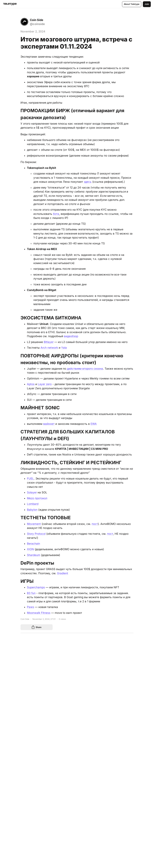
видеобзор (71, 336)
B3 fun (31, 593)
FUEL (30, 478)
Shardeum (34, 555)
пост (95, 524)
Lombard (33, 504)
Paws (31, 607)
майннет (49, 424)
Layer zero (45, 384)
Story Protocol (36, 533)
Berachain (33, 543)
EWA (94, 424)
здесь (88, 182)
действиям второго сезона (85, 368)
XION (30, 549)
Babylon (32, 510)
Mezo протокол (37, 498)
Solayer (32, 492)
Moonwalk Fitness (39, 613)
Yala (64, 348)
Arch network (49, 348)
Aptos (31, 384)
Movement (34, 524)
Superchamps (36, 587)
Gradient (63, 573)
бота (56, 214)
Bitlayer (49, 342)
